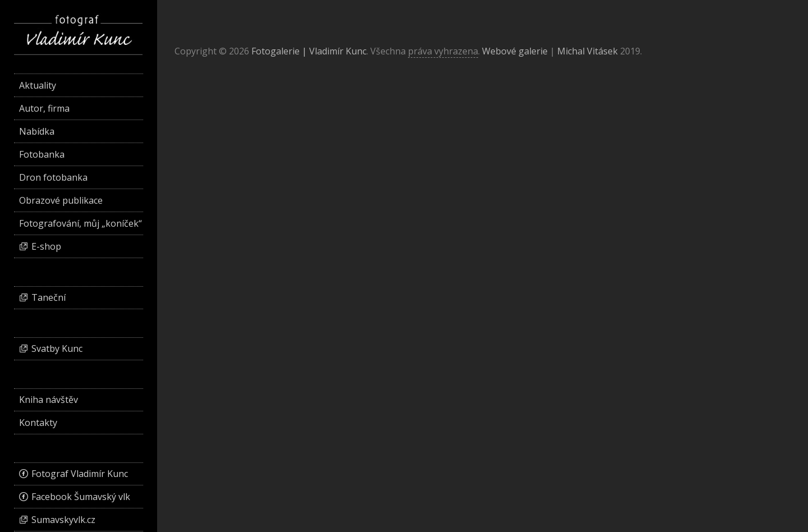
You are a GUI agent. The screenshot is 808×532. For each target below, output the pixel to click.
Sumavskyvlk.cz (63, 520)
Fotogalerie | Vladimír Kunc (309, 51)
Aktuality (38, 85)
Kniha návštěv (49, 400)
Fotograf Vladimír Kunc (80, 474)
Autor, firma (44, 108)
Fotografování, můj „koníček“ (81, 223)
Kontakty (38, 423)
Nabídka (37, 131)
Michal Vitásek (587, 51)
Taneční (49, 297)
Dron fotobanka (53, 177)
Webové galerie (515, 51)
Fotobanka (42, 154)
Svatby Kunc (57, 348)
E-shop (46, 246)
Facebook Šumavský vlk (81, 497)
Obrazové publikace (61, 200)
